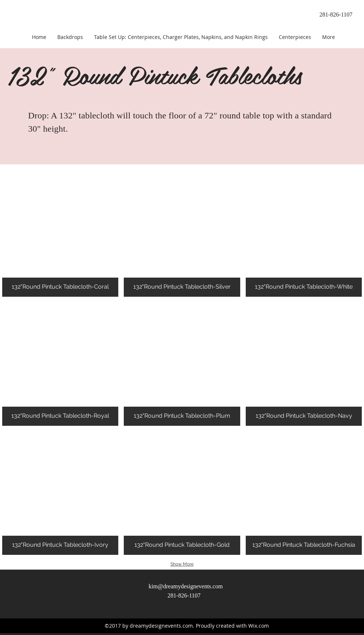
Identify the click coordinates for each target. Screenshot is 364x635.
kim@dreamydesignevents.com (186, 586)
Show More (182, 564)
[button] (60, 235)
